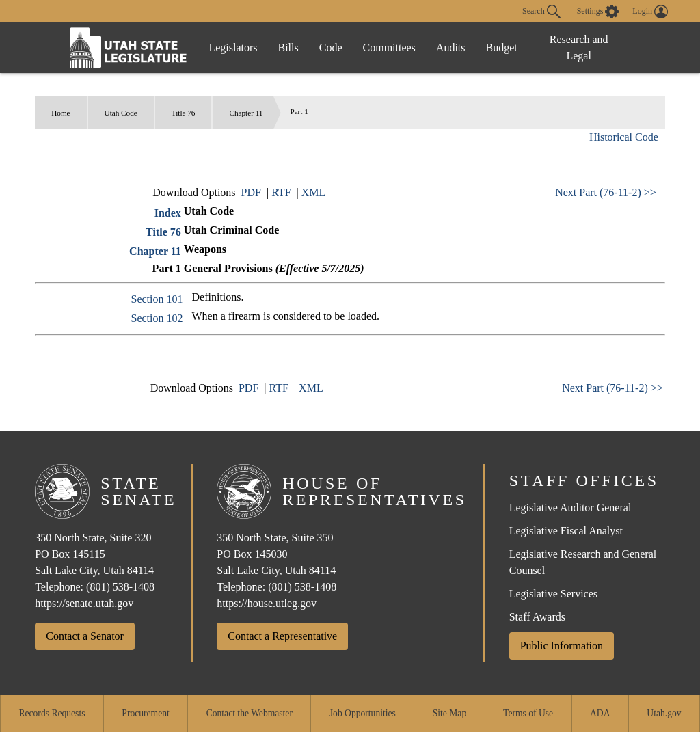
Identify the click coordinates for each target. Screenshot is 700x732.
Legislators (233, 48)
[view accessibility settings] (598, 12)
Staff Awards (537, 617)
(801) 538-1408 (120, 587)
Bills (288, 48)
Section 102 (157, 318)
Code (331, 48)
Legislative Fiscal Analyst (566, 531)
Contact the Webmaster (250, 713)
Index (168, 213)
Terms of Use (528, 713)
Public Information (562, 646)
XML (314, 192)
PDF (251, 192)
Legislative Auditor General (570, 507)
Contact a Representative (282, 636)
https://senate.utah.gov (84, 603)
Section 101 (157, 299)
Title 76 (184, 113)
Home (60, 113)
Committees (389, 48)
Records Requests (52, 713)
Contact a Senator (85, 636)
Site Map (449, 713)
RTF (281, 192)
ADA (600, 713)
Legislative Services (553, 594)
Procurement (145, 713)
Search (541, 12)
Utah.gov (664, 713)
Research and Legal (579, 48)
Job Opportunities (363, 713)
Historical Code (624, 137)
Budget (502, 48)
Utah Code (121, 113)
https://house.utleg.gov (267, 603)
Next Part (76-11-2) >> (606, 192)
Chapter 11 (246, 113)
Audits (451, 48)
